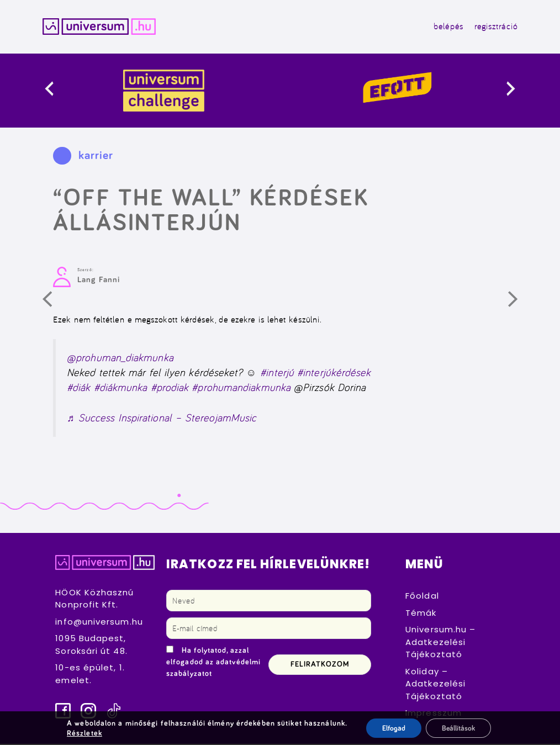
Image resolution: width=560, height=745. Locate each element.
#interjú (277, 374)
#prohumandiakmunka (241, 389)
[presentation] (58, 91)
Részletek (83, 733)
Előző (55, 304)
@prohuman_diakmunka (120, 358)
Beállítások (459, 728)
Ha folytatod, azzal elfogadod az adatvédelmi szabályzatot (213, 663)
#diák (78, 389)
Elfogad (392, 728)
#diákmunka (121, 389)
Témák (421, 613)
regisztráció (494, 27)
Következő (520, 304)
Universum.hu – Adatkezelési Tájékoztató (440, 643)
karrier (96, 156)
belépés (447, 27)
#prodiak (170, 389)
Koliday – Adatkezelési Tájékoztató (435, 684)
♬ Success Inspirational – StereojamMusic (162, 419)
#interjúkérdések (334, 374)
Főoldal (422, 597)
